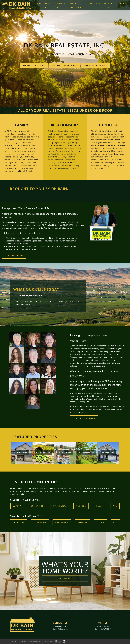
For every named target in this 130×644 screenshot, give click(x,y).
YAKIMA (17, 506)
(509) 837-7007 (60, 627)
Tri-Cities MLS (60, 5)
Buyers (93, 3)
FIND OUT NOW (65, 578)
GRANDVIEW (60, 506)
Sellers (102, 3)
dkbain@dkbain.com (60, 629)
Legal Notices (48, 641)
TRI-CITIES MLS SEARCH (64, 66)
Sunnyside (37, 506)
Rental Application (76, 5)
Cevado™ (25, 641)
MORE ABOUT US (14, 256)
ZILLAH (99, 506)
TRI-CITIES (19, 522)
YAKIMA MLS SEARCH (33, 66)
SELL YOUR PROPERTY (95, 66)
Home (39, 3)
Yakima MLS (47, 5)
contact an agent (84, 418)
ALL (115, 506)
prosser (81, 506)
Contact (122, 3)
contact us (15, 494)
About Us (111, 5)
